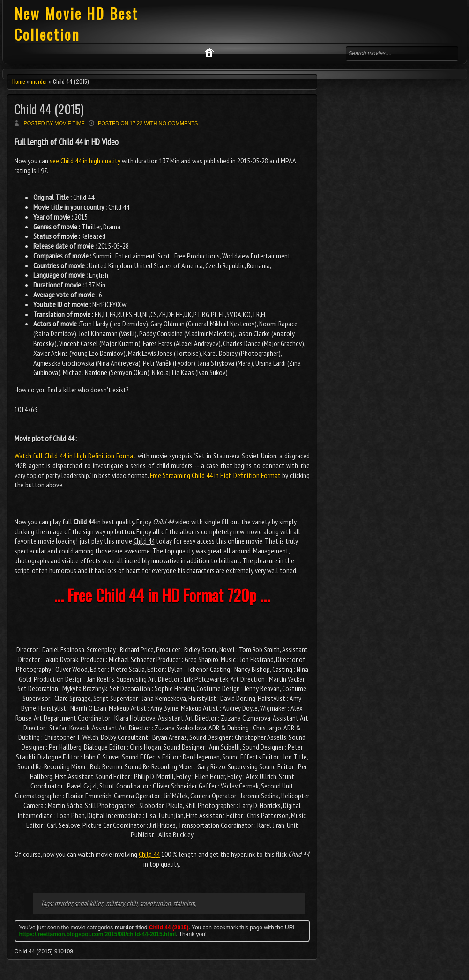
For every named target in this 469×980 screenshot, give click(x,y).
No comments (179, 123)
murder (39, 81)
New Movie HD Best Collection (76, 24)
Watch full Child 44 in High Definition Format (75, 456)
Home (19, 81)
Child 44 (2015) (49, 109)
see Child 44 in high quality (85, 161)
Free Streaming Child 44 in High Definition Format (215, 475)
